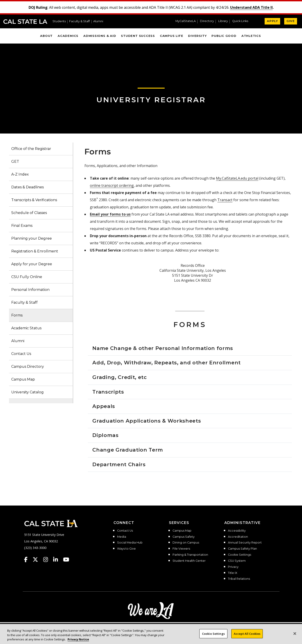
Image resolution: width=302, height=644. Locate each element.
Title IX (233, 573)
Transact (225, 200)
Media (122, 537)
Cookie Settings (240, 555)
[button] (242, 22)
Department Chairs (119, 464)
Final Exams (22, 226)
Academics (68, 36)
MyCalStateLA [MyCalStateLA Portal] (186, 21)
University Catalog (27, 392)
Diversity (197, 36)
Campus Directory (28, 367)
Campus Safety (184, 537)
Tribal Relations (239, 579)
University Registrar (151, 100)
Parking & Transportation (190, 555)
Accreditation (238, 537)
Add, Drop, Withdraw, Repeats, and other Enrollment (167, 363)
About (46, 36)
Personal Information (30, 290)
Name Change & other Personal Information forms (163, 348)
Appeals (104, 406)
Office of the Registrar (31, 149)
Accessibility (237, 531)
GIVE (291, 21)
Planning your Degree (32, 238)
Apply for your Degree (32, 264)
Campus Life (171, 36)
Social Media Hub (130, 543)
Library (223, 21)
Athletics (251, 36)
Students (59, 21)
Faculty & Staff (79, 21)
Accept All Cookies (247, 633)
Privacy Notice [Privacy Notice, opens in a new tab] (78, 639)
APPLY (272, 21)
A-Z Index (20, 174)
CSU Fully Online (27, 277)
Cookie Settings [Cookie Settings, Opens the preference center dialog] (213, 633)
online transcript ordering (112, 185)
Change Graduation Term (128, 450)
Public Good (224, 36)
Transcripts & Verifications (34, 200)
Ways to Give (126, 549)
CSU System (237, 561)
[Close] (295, 633)
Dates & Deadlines (27, 187)
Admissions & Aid (100, 36)
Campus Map (23, 379)
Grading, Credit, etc (119, 377)
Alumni (98, 21)
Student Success (138, 36)
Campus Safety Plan (242, 549)
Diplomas (105, 435)
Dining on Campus (186, 543)
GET (15, 162)
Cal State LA (25, 22)
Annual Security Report (245, 543)
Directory (207, 21)
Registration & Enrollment (35, 251)
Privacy (233, 567)
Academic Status (26, 328)
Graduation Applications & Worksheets (147, 421)
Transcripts (108, 392)
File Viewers (181, 549)
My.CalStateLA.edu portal (237, 178)
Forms (17, 315)
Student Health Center (189, 561)
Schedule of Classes (29, 213)
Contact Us (21, 354)
